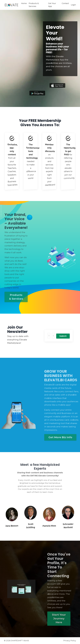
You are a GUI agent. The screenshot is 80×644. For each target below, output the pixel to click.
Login (73, 5)
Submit (63, 336)
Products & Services (34, 5)
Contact (65, 3)
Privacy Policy (70, 641)
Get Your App (52, 5)
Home (24, 3)
